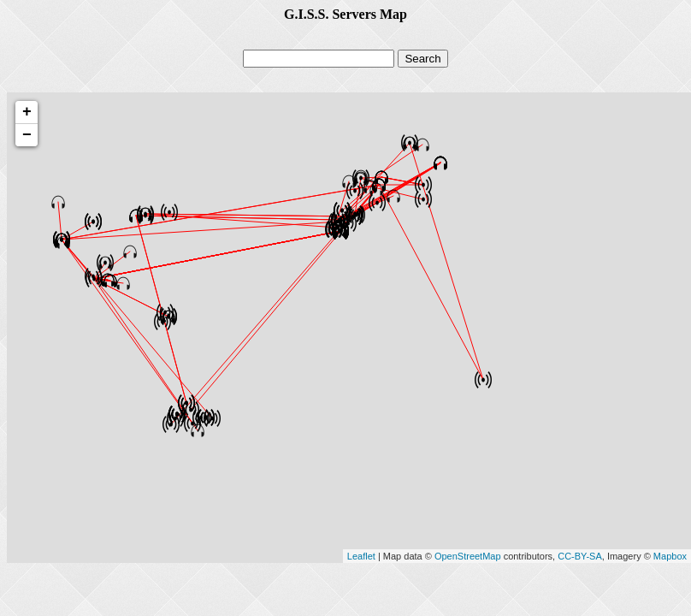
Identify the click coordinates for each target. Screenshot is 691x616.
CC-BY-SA (580, 556)
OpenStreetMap (468, 556)
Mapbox (670, 556)
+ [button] (27, 112)
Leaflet (361, 556)
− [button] (27, 135)
